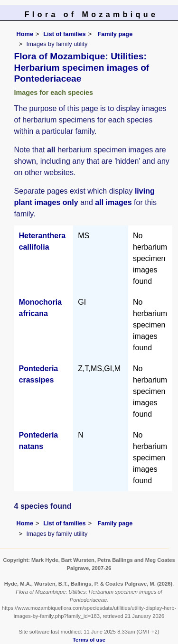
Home (25, 34)
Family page (115, 34)
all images (113, 202)
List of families (65, 34)
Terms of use (89, 640)
